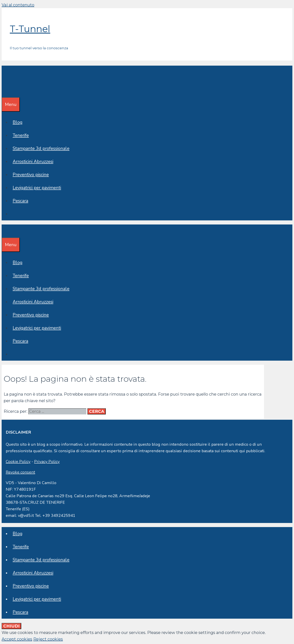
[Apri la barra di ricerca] (4, 91)
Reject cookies (48, 639)
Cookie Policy (18, 462)
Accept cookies (17, 639)
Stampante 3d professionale (41, 148)
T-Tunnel (30, 29)
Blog (18, 122)
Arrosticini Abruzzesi (33, 162)
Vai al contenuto (18, 5)
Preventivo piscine (31, 175)
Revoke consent (20, 472)
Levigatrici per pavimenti (37, 188)
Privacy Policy (47, 462)
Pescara (20, 201)
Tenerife (21, 135)
